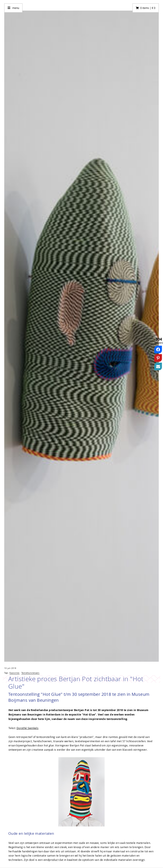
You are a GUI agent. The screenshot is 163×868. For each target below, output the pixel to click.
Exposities (15, 673)
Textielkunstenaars (30, 673)
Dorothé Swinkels (27, 728)
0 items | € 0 (148, 8)
